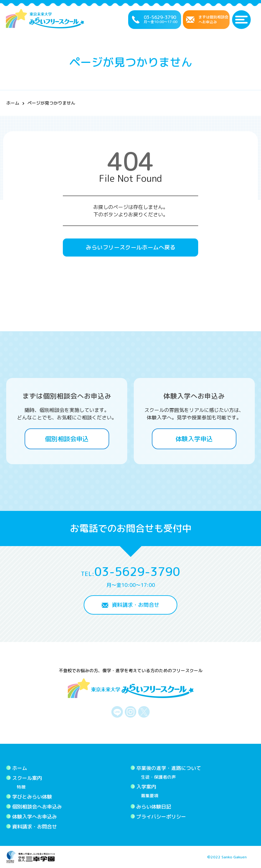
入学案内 (146, 787)
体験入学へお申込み (35, 817)
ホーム (13, 103)
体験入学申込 (194, 439)
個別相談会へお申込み (37, 807)
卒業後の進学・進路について (169, 768)
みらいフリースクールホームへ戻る (131, 247)
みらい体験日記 (154, 807)
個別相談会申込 (67, 439)
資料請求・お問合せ (135, 605)
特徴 (21, 787)
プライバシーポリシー (161, 817)
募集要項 (150, 796)
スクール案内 (27, 778)
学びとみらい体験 (32, 797)
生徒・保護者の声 (158, 777)
